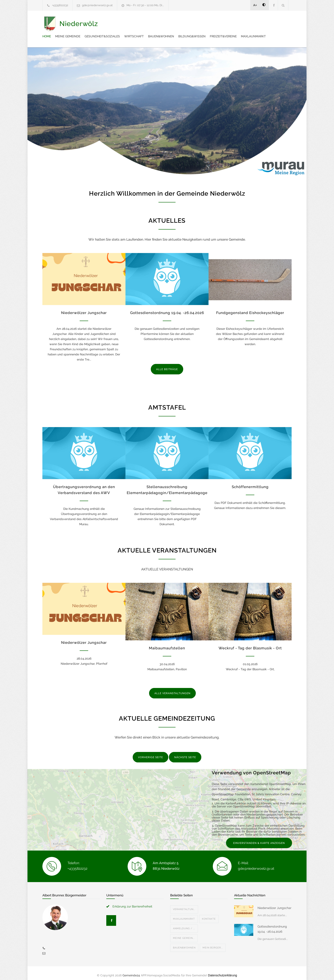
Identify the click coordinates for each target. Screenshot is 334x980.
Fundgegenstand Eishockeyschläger (250, 308)
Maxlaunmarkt (165, 32)
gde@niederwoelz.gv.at (97, 5)
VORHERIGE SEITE (150, 753)
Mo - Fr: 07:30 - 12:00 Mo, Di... (145, 5)
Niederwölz (79, 27)
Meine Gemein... (184, 934)
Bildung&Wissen (271, 21)
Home (125, 21)
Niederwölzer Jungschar (84, 308)
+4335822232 (60, 5)
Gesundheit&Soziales (181, 21)
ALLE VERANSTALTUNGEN (172, 689)
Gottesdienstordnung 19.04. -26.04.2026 (167, 308)
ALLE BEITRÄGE (167, 365)
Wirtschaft (213, 21)
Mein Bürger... (213, 943)
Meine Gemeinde (147, 21)
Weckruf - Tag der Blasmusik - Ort (250, 644)
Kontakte (209, 915)
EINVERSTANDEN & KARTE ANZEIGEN (259, 839)
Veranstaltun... (184, 905)
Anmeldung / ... (184, 924)
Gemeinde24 (131, 971)
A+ (255, 5)
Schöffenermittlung (250, 483)
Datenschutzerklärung (222, 971)
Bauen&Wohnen (240, 21)
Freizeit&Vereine (135, 32)
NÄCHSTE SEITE (185, 753)
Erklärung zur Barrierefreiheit (132, 902)
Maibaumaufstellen (167, 644)
